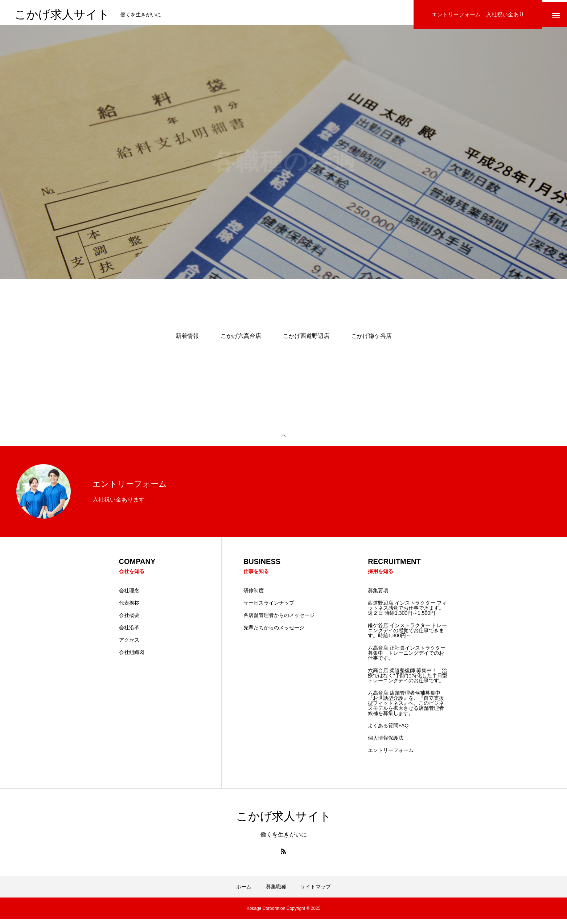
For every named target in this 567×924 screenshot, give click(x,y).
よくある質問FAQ (388, 730)
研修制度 (254, 595)
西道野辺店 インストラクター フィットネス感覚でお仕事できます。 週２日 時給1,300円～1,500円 (407, 613)
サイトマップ (316, 891)
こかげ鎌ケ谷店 (371, 340)
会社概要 (129, 620)
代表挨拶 (129, 608)
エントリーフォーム (391, 755)
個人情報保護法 (386, 743)
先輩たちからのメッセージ (274, 632)
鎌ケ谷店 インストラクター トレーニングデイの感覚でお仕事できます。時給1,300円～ (407, 635)
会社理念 (129, 595)
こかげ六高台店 (241, 340)
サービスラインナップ (269, 608)
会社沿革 (129, 632)
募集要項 (378, 595)
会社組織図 (132, 657)
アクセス (129, 645)
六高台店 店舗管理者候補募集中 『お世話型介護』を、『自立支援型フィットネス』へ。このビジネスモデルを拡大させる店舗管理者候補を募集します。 (407, 708)
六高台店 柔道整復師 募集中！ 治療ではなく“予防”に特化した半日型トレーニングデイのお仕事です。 (408, 680)
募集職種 (276, 891)
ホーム (244, 891)
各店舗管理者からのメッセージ (279, 620)
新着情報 (187, 340)
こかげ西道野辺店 (306, 340)
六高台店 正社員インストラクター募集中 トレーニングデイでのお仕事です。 (407, 658)
